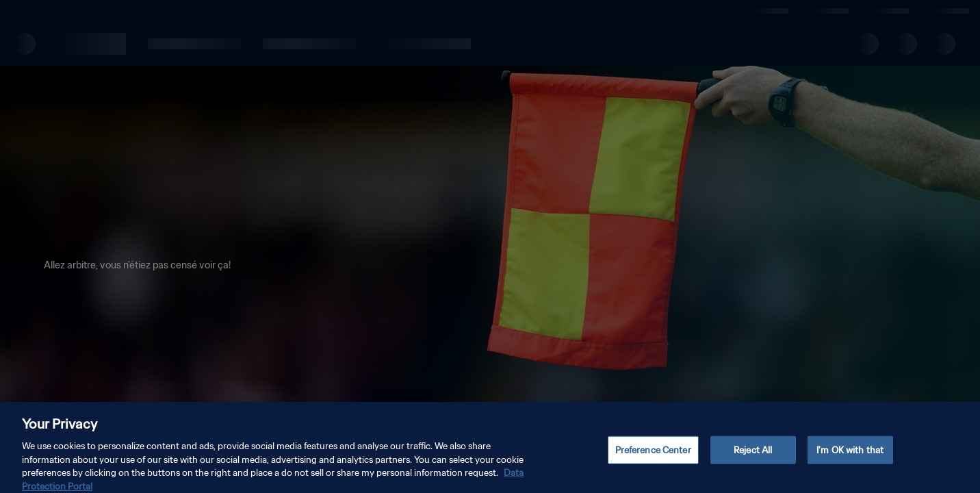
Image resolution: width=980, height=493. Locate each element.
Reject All (753, 460)
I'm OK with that (850, 460)
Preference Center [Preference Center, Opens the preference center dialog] (653, 460)
